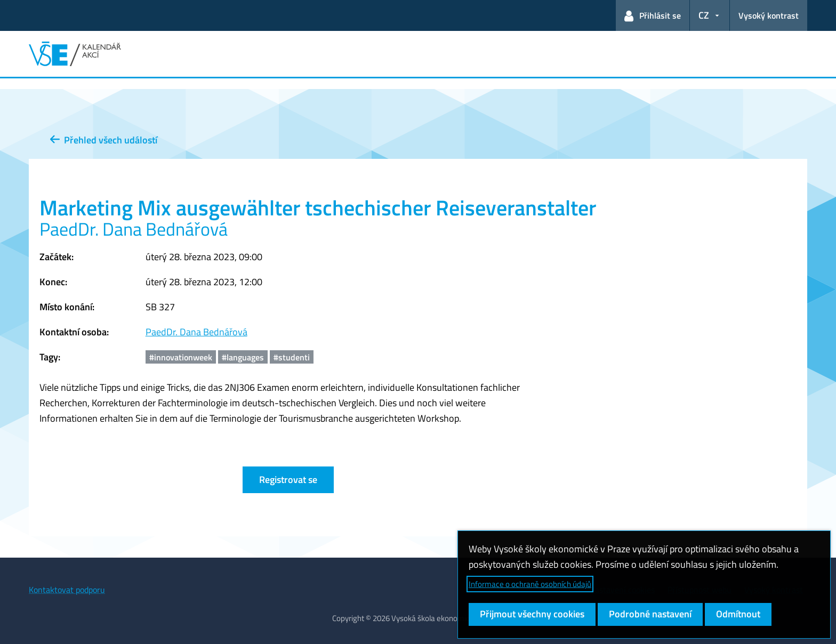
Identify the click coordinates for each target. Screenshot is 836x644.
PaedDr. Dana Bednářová (196, 332)
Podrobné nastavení (650, 614)
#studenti (292, 357)
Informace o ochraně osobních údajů (530, 584)
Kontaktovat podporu (67, 590)
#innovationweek (181, 357)
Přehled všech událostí (104, 140)
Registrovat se (288, 480)
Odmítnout (738, 614)
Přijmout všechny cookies (532, 614)
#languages (243, 357)
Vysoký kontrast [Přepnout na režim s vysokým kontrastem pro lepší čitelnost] (769, 15)
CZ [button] (704, 15)
